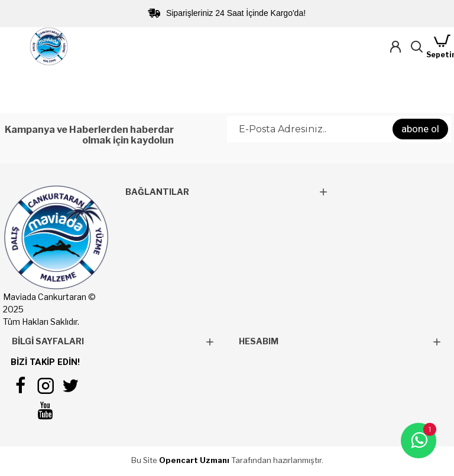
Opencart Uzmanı (194, 460)
